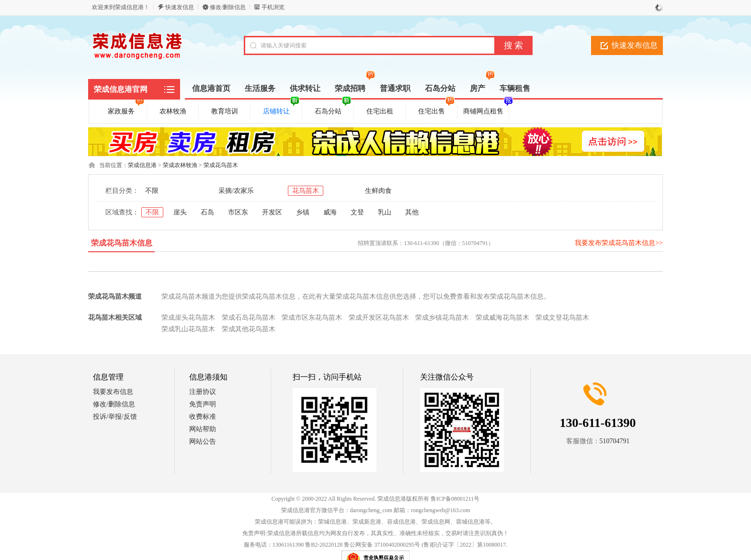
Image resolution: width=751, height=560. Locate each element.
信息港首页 (211, 88)
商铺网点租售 (485, 110)
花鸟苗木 (306, 191)
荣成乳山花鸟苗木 (188, 329)
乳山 (385, 212)
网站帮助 (203, 429)
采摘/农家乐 (236, 191)
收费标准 (203, 417)
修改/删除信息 (228, 7)
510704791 (615, 441)
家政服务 (126, 110)
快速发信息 (180, 7)
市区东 (238, 212)
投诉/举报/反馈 (115, 417)
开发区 (272, 212)
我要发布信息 (113, 392)
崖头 (180, 212)
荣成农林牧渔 (180, 165)
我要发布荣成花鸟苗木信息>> (619, 243)
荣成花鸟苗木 (221, 165)
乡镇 (303, 212)
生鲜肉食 (378, 191)
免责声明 (203, 404)
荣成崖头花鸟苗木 (188, 318)
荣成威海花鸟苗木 (502, 318)
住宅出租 (380, 111)
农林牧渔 (173, 111)
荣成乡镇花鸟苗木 (442, 318)
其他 (412, 212)
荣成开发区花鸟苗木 (379, 318)
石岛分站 (333, 110)
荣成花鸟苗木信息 (122, 243)
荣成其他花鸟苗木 (249, 329)
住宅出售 (436, 110)
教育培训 (225, 111)
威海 (330, 212)
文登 (357, 212)
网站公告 (203, 442)
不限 (152, 191)
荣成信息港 (142, 165)
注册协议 (203, 392)
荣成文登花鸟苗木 (562, 318)
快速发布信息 (635, 45)
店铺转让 (281, 110)
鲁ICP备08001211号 (455, 499)
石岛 (207, 212)
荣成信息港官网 (121, 89)
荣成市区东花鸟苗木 (312, 318)
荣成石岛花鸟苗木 (249, 318)
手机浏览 (273, 7)
